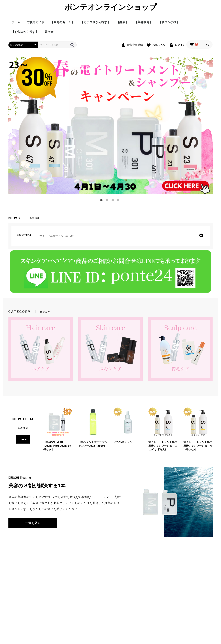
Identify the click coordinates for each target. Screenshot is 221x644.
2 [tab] (108, 201)
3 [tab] (113, 201)
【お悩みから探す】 (25, 32)
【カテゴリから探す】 (95, 22)
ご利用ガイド (35, 22)
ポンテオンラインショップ (111, 7)
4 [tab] (119, 201)
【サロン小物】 (169, 22)
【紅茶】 (122, 22)
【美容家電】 (143, 22)
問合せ (49, 32)
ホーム (16, 22)
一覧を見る (33, 523)
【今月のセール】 (62, 22)
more (23, 439)
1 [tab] (102, 201)
